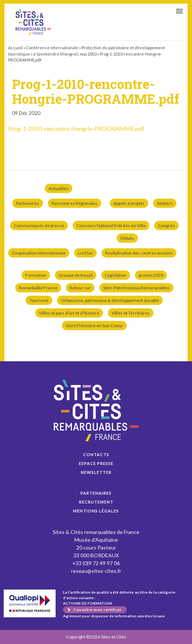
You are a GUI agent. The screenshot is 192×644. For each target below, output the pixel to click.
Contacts (96, 454)
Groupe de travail (76, 275)
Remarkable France (38, 288)
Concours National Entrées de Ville (111, 225)
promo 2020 (151, 275)
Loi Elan (85, 253)
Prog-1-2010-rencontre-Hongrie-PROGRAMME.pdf (33, 22)
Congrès (166, 225)
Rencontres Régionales (75, 203)
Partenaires (28, 203)
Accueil (15, 48)
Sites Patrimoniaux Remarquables (136, 288)
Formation (36, 275)
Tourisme (39, 300)
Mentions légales (96, 511)
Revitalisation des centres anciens (139, 253)
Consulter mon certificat (97, 610)
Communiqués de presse (39, 225)
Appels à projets (129, 203)
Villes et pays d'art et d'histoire (69, 313)
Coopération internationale (39, 253)
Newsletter (96, 472)
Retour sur (80, 288)
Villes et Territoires (131, 313)
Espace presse (96, 463)
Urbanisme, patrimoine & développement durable (110, 300)
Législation (116, 275)
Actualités (59, 188)
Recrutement (96, 502)
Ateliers (165, 203)
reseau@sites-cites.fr (96, 571)
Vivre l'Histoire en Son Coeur (94, 326)
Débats (127, 238)
